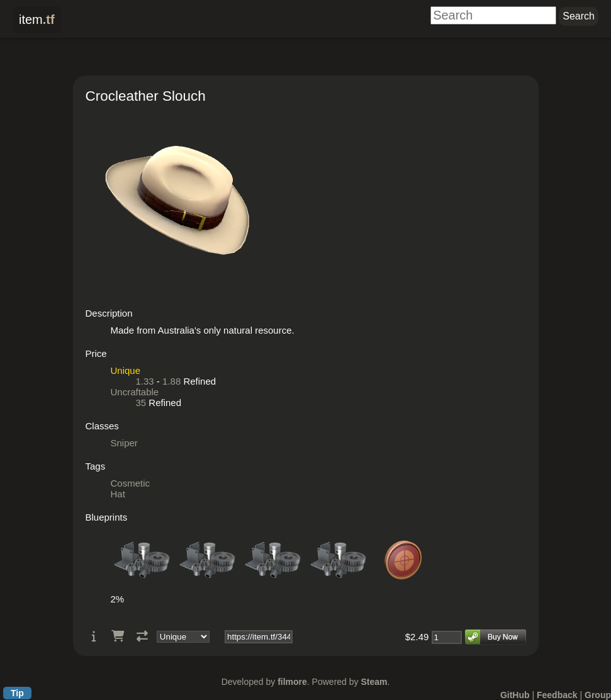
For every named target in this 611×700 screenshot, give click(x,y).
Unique (126, 370)
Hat (118, 494)
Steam (374, 682)
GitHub (515, 695)
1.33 (145, 381)
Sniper (124, 443)
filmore (292, 682)
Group (598, 695)
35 (141, 403)
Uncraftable (135, 392)
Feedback (557, 695)
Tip (17, 693)
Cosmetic (131, 483)
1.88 (171, 381)
